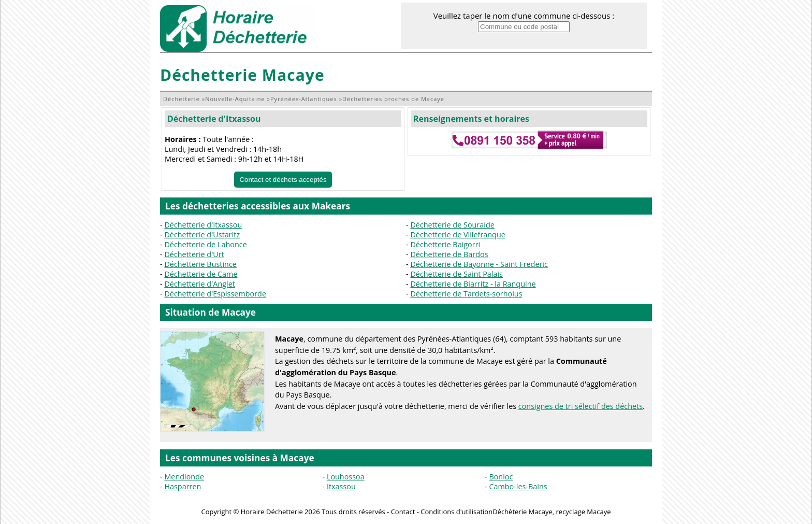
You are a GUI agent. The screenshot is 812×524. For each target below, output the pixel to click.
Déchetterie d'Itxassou (214, 119)
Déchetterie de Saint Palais (456, 274)
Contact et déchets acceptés (283, 180)
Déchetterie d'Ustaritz (202, 235)
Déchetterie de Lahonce (205, 244)
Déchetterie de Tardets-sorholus (466, 294)
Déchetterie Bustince (200, 264)
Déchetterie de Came (201, 274)
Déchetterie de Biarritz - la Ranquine (473, 284)
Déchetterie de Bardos (449, 254)
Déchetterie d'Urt (194, 254)
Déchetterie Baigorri (445, 244)
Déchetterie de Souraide (452, 225)
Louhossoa (346, 477)
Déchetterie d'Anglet (200, 284)
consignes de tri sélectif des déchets (581, 406)
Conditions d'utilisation (456, 512)
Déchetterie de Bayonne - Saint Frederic (479, 264)
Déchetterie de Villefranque (458, 235)
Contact (403, 512)
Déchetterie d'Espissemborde (215, 294)
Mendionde (184, 477)
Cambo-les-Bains (518, 486)
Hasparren (183, 486)
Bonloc (501, 477)
